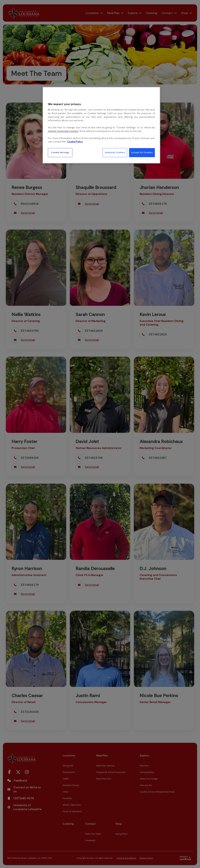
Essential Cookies (115, 153)
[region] (101, 125)
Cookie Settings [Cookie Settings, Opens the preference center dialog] (60, 153)
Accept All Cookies (142, 153)
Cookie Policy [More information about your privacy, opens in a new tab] (75, 142)
